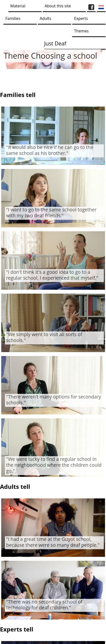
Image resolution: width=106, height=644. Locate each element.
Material (18, 6)
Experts (81, 18)
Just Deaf (55, 43)
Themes (81, 31)
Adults (46, 18)
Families (13, 18)
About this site (58, 6)
